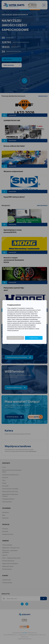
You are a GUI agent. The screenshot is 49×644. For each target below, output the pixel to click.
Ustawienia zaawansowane (15, 338)
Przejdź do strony (34, 338)
